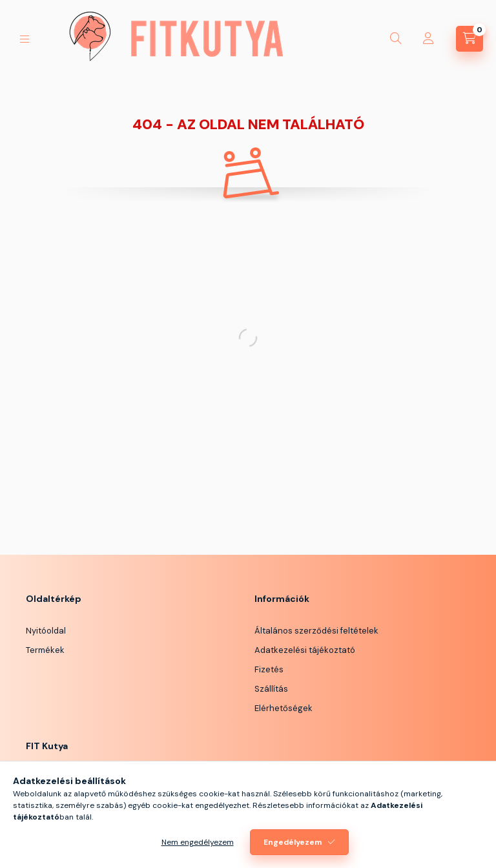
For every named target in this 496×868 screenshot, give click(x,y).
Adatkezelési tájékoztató (305, 650)
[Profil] (428, 39)
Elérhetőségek (284, 708)
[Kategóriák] (25, 39)
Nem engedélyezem (198, 842)
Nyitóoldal (46, 631)
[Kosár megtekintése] (470, 39)
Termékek (45, 650)
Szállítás (271, 689)
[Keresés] (396, 39)
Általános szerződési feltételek (316, 631)
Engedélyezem (293, 842)
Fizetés (269, 669)
